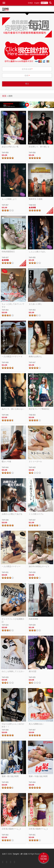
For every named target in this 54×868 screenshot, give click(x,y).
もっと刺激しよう (9, 199)
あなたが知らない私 (10, 147)
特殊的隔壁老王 (8, 252)
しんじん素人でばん (37, 252)
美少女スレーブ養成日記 (39, 409)
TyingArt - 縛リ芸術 (20, 854)
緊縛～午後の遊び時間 (38, 776)
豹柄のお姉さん (35, 357)
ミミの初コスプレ (36, 514)
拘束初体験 (33, 619)
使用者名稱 (27, 69)
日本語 (30, 3)
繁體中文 (44, 3)
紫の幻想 (33, 671)
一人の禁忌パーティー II (12, 357)
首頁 (4, 96)
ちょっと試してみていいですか (13, 305)
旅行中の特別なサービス (39, 566)
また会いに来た (35, 304)
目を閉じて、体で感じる (39, 147)
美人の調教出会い (36, 724)
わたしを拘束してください (13, 671)
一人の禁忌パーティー (11, 566)
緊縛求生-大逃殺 (36, 199)
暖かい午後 (6, 461)
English (37, 3)
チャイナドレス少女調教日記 (13, 620)
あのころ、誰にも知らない (13, 409)
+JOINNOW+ (44, 858)
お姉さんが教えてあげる (12, 514)
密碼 (27, 76)
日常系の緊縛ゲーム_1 (38, 829)
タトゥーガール (35, 461)
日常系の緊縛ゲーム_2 (11, 829)
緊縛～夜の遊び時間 (10, 776)
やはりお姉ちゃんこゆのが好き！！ (13, 725)
